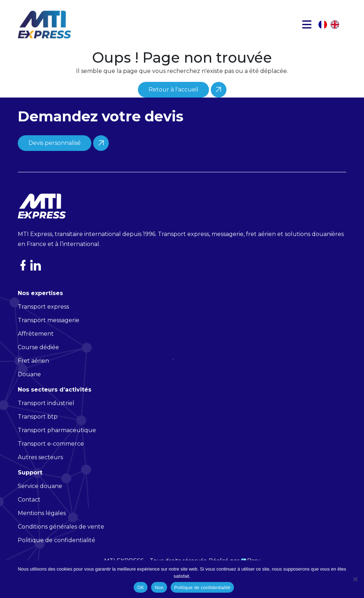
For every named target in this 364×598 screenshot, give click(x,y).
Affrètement (36, 344)
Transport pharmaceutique (57, 441)
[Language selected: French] (332, 25)
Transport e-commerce (51, 454)
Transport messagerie (49, 331)
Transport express (43, 317)
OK (141, 587)
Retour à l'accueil (173, 90)
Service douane (40, 497)
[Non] (355, 579)
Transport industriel (46, 414)
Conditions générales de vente (61, 537)
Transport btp (38, 427)
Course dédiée (38, 358)
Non (159, 587)
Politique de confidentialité (202, 587)
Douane (29, 385)
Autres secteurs (40, 468)
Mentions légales (42, 524)
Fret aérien (33, 371)
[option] (337, 25)
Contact (29, 510)
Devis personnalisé (55, 154)
